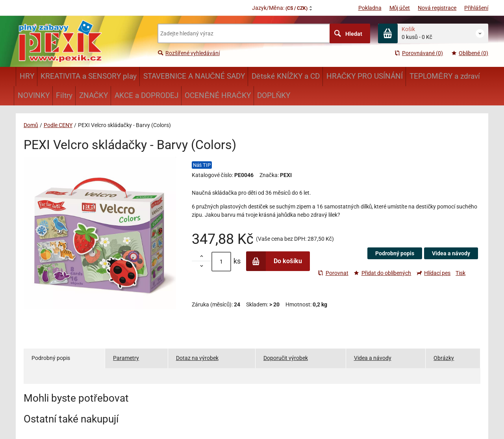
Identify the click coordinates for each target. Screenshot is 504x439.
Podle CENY (58, 125)
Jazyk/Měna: (280, 8)
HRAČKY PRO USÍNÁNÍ (365, 76)
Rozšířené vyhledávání (189, 53)
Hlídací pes (433, 273)
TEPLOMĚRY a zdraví (445, 76)
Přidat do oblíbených (383, 273)
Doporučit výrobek (286, 358)
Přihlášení (476, 8)
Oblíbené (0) (470, 53)
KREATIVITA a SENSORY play (89, 76)
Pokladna (370, 8)
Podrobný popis (395, 253)
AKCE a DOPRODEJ (146, 95)
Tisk (460, 273)
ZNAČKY (94, 95)
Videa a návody (451, 253)
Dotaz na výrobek (197, 358)
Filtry (64, 95)
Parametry (126, 358)
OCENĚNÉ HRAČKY (218, 95)
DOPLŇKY (274, 95)
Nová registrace (437, 8)
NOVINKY (34, 95)
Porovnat (333, 273)
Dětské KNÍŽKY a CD (286, 76)
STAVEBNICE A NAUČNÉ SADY (194, 76)
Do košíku (274, 261)
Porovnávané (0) (419, 53)
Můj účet (400, 8)
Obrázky (444, 358)
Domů (31, 125)
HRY (27, 76)
